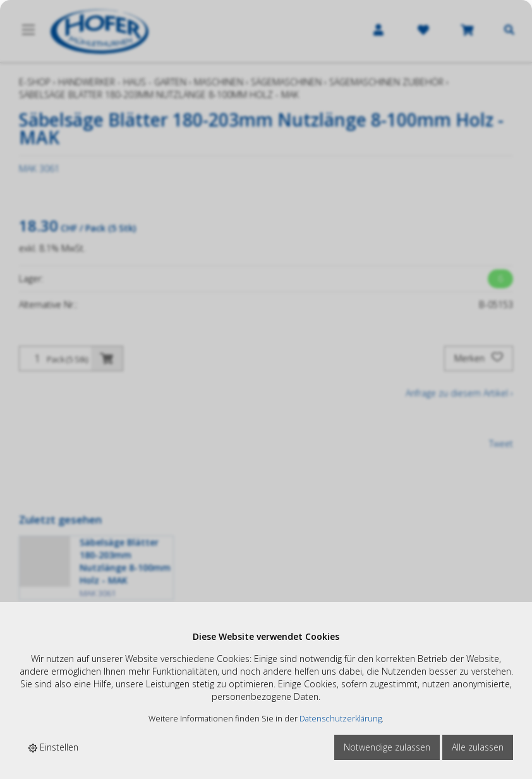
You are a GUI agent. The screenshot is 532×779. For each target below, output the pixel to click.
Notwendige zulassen (387, 747)
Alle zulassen (478, 747)
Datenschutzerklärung (341, 719)
